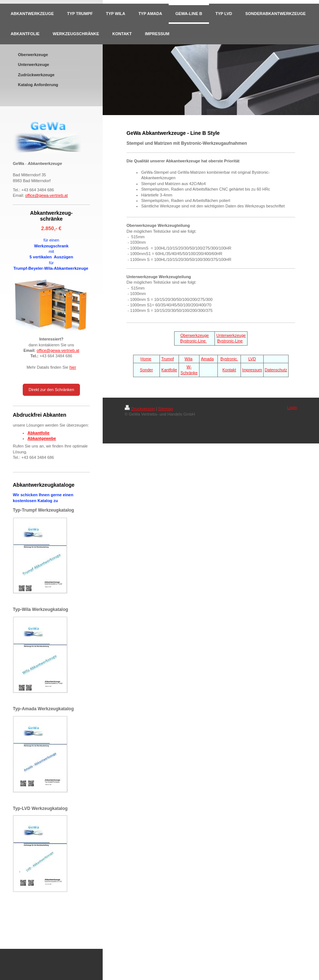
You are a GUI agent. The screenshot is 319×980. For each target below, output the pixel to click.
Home (146, 359)
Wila (188, 359)
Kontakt (229, 370)
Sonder (146, 370)
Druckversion (140, 409)
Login (292, 408)
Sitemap (165, 409)
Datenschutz (276, 370)
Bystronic (229, 359)
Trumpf (168, 359)
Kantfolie (169, 370)
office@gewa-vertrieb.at (47, 195)
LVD (252, 359)
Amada (207, 359)
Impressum (252, 370)
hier (73, 367)
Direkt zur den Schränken (51, 390)
